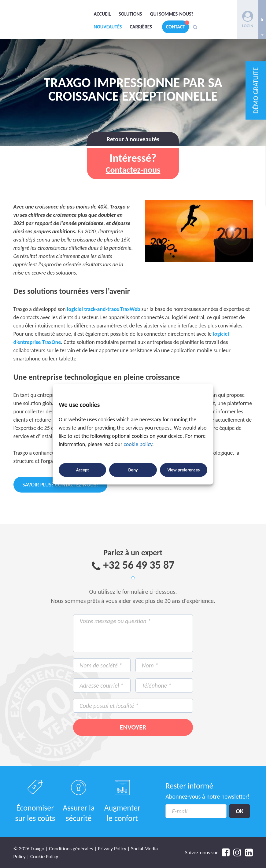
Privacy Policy (112, 849)
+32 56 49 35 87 (139, 565)
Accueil (102, 14)
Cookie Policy (44, 857)
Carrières (141, 27)
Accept (83, 470)
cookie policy (138, 444)
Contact (175, 27)
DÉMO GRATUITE (256, 90)
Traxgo (52, 18)
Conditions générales (71, 849)
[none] (262, 20)
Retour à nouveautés (133, 139)
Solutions (130, 14)
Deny (133, 470)
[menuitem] (262, 20)
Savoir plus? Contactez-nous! (60, 485)
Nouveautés (108, 27)
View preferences (184, 470)
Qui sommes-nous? (172, 14)
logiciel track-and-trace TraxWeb (104, 309)
